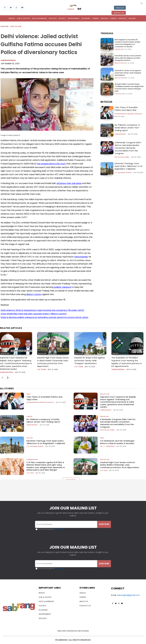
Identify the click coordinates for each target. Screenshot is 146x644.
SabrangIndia (81, 257)
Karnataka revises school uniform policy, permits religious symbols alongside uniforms (128, 58)
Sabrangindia (8, 60)
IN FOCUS (106, 102)
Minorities (105, 153)
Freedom (5, 27)
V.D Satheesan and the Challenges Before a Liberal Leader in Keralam (117, 442)
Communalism (32, 460)
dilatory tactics (34, 294)
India (103, 118)
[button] (141, 3)
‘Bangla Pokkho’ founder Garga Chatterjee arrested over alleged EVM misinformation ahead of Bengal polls (129, 88)
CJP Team (42, 369)
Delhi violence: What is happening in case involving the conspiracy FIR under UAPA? (42, 310)
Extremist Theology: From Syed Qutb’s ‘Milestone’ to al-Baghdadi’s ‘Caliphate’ (129, 166)
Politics (118, 94)
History (104, 174)
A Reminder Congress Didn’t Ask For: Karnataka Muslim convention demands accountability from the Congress (128, 148)
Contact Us (119, 13)
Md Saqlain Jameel (122, 157)
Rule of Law (16, 27)
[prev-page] (2, 378)
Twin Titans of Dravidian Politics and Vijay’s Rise (126, 109)
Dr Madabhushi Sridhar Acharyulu (128, 114)
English (71, 9)
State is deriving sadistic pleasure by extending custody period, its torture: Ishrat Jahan (44, 317)
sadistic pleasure (63, 287)
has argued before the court (51, 164)
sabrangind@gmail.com (128, 595)
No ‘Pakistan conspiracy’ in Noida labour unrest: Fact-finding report (127, 128)
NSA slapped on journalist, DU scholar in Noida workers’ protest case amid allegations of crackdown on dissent (127, 43)
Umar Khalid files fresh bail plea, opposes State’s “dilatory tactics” (34, 314)
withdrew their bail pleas (69, 183)
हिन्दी (79, 9)
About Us (120, 8)
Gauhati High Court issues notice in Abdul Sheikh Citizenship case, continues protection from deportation (120, 465)
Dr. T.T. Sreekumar (107, 446)
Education (119, 63)
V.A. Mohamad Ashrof (123, 173)
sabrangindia (120, 134)
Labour (118, 49)
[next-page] (8, 378)
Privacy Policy (59, 529)
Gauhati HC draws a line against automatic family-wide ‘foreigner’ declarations (128, 73)
